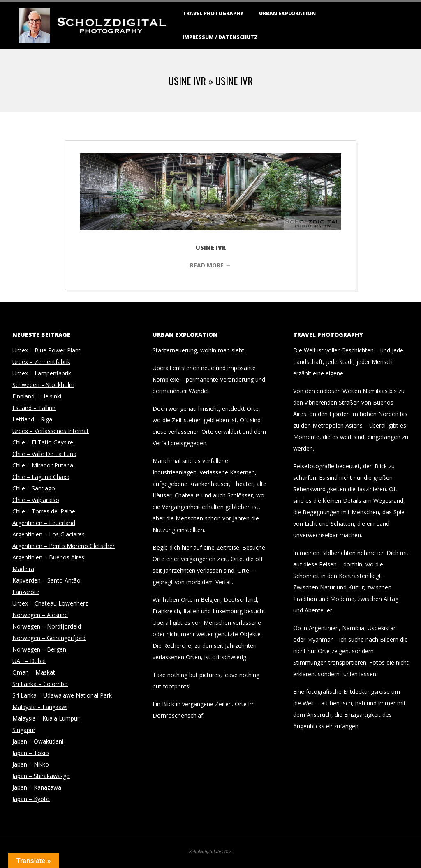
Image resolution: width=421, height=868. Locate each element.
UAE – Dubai (29, 661)
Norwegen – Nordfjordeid (47, 626)
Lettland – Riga (32, 419)
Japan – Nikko (31, 764)
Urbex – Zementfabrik (41, 362)
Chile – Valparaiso (36, 500)
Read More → (210, 265)
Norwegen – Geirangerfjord (49, 638)
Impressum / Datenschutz (220, 37)
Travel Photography (213, 13)
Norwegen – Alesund (40, 615)
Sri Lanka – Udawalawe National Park (62, 695)
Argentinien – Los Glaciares (49, 534)
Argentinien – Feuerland (44, 523)
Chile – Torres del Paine (44, 511)
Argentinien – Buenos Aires (48, 557)
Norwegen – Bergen (39, 649)
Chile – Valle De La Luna (44, 454)
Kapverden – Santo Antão (46, 580)
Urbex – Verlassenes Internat (51, 431)
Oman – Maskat (34, 672)
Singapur (24, 730)
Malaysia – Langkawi (40, 707)
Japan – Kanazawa (37, 787)
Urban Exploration (287, 13)
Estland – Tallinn (34, 408)
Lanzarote (26, 592)
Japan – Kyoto (31, 799)
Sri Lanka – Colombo (40, 684)
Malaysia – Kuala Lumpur (46, 718)
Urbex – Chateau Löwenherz (50, 603)
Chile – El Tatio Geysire (43, 442)
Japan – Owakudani (38, 741)
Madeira (23, 569)
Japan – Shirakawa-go (41, 776)
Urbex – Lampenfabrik (42, 373)
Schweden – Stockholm (43, 385)
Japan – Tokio (31, 753)
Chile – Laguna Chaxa (41, 477)
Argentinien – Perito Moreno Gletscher (64, 546)
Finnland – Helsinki (37, 396)
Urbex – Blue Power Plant (46, 350)
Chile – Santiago (34, 488)
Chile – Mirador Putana (43, 465)
